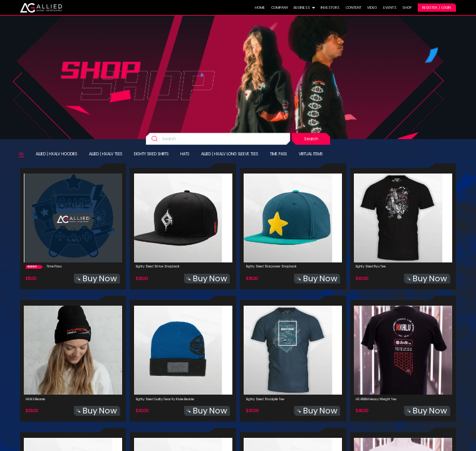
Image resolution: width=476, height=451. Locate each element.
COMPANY (280, 8)
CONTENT (354, 8)
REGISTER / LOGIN (437, 8)
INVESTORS (330, 8)
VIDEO (372, 8)
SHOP (407, 8)
